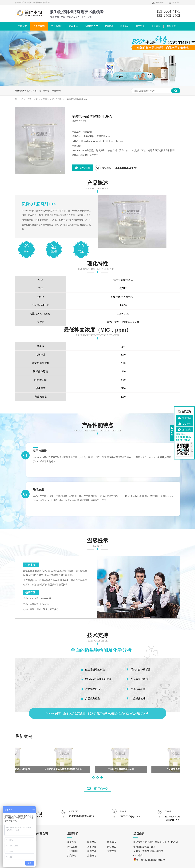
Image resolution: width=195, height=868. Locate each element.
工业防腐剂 (57, 26)
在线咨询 (85, 168)
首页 (36, 99)
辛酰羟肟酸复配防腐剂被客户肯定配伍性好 (98, 769)
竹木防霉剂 (44, 91)
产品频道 (45, 99)
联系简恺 (171, 26)
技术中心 (125, 26)
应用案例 (109, 26)
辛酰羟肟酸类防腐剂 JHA (76, 99)
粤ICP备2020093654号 (153, 851)
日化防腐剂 (39, 26)
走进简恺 (156, 26)
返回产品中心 (100, 788)
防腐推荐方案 (91, 26)
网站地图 (160, 3)
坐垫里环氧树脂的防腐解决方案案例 (154, 769)
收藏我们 (176, 3)
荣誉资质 (112, 851)
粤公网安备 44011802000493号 (149, 860)
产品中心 (73, 26)
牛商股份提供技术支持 (144, 847)
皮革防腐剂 (32, 91)
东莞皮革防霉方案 (41, 769)
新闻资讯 (140, 26)
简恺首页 (22, 26)
